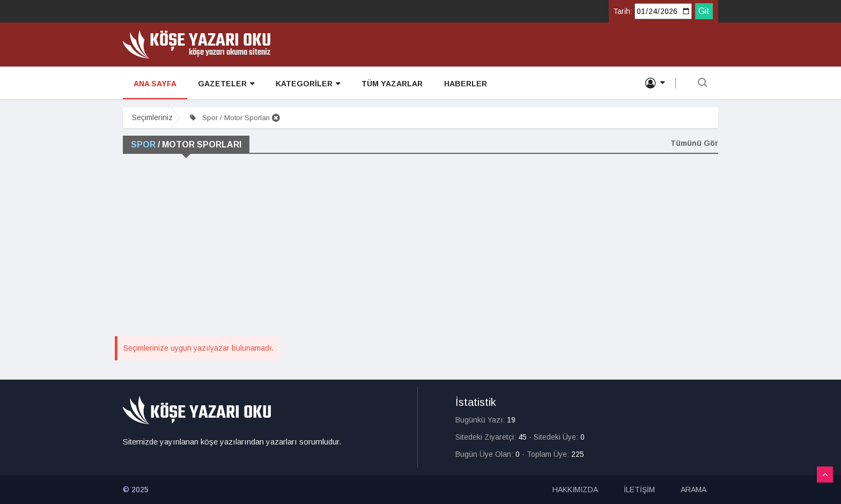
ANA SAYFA (155, 84)
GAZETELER (226, 84)
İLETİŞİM (639, 490)
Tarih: (623, 11)
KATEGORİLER (308, 84)
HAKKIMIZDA (575, 490)
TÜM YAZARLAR (392, 84)
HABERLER (466, 84)
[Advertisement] (420, 253)
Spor (143, 144)
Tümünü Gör (694, 143)
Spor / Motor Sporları (235, 118)
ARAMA (694, 490)
